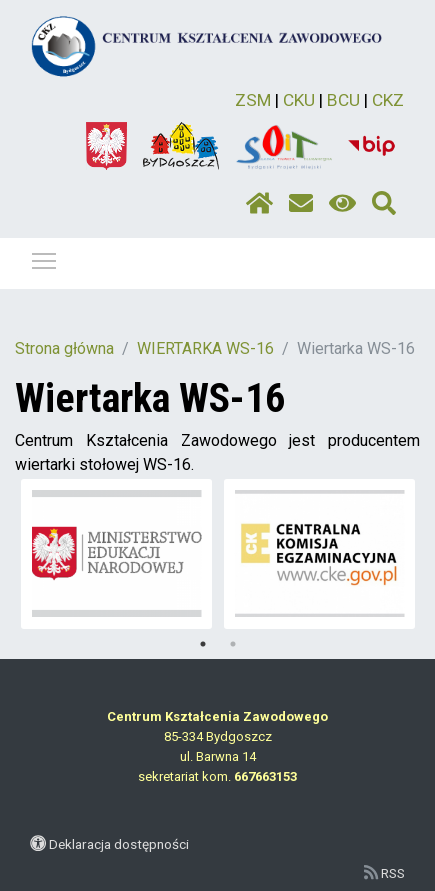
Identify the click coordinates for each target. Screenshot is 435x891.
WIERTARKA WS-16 (205, 348)
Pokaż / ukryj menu (45, 257)
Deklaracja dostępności (119, 844)
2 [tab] (233, 644)
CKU (299, 100)
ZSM (253, 100)
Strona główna (64, 348)
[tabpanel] (117, 554)
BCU (343, 100)
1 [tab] (203, 644)
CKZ (388, 100)
